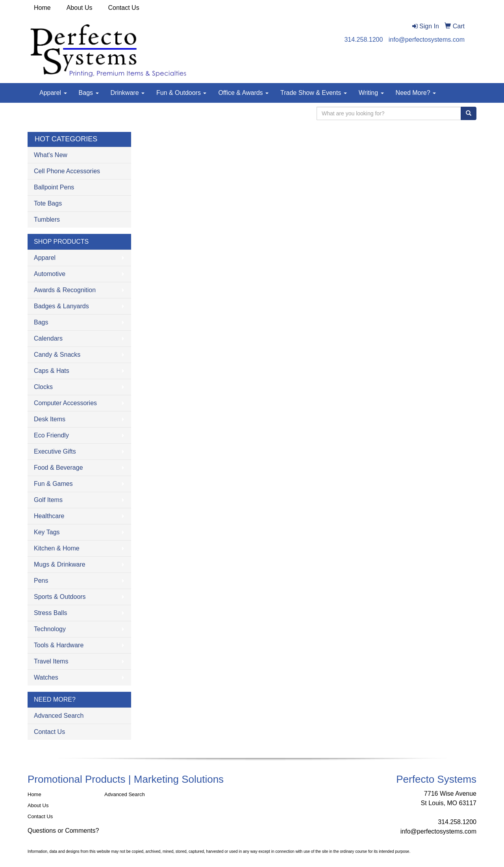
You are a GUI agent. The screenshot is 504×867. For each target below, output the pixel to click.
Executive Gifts (55, 451)
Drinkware (128, 93)
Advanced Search (59, 716)
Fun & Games (53, 484)
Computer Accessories (65, 403)
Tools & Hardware (59, 645)
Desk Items (50, 419)
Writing (371, 93)
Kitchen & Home (57, 548)
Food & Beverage (58, 468)
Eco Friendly (51, 435)
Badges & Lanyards (61, 306)
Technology (50, 629)
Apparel (53, 93)
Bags (89, 93)
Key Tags (47, 532)
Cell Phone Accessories (67, 171)
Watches (46, 677)
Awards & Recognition (65, 290)
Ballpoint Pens (54, 187)
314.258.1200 (363, 40)
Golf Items (48, 500)
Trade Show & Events (314, 93)
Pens (41, 581)
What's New (51, 155)
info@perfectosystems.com (427, 40)
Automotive (50, 274)
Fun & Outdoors (181, 93)
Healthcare (49, 516)
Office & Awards (243, 93)
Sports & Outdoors (60, 597)
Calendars (48, 338)
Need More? (416, 93)
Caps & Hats (52, 371)
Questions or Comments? (63, 831)
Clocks (43, 387)
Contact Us (124, 8)
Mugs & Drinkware (60, 564)
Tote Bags (48, 203)
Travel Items (51, 661)
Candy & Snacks (57, 355)
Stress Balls (50, 613)
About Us (80, 8)
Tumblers (47, 220)
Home (42, 8)
